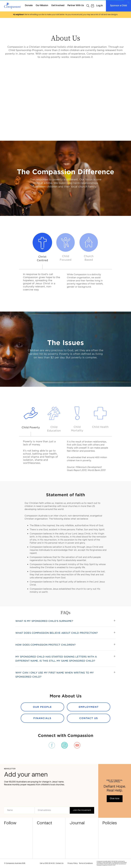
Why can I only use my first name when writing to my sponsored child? (55, 675)
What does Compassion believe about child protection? (56, 633)
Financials (42, 718)
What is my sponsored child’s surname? (44, 621)
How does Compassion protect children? (45, 645)
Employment (89, 707)
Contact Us (89, 718)
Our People (42, 707)
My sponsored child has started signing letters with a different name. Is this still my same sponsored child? (56, 659)
